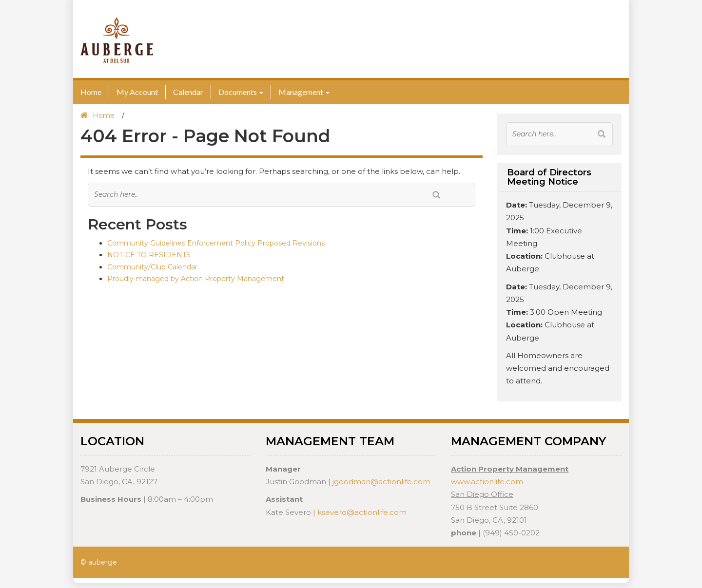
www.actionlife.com (487, 482)
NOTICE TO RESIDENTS (149, 255)
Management (301, 92)
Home (91, 92)
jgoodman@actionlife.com (381, 482)
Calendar (188, 92)
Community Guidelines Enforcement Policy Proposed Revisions (216, 243)
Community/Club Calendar (152, 267)
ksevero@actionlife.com (362, 512)
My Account (137, 92)
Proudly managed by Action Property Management (196, 279)
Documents (238, 92)
